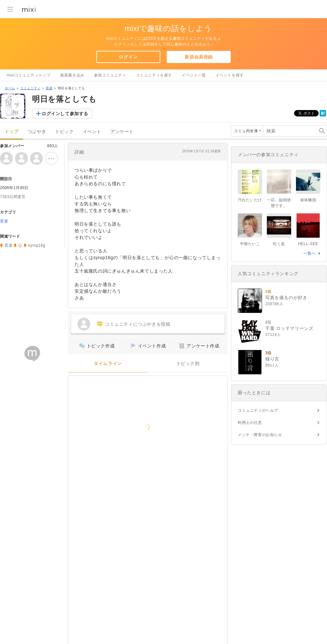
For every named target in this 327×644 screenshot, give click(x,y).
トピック (64, 132)
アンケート (122, 132)
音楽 (49, 88)
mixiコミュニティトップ (29, 75)
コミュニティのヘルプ (258, 410)
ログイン (128, 57)
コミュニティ (30, 88)
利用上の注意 (250, 423)
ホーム (10, 88)
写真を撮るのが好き (286, 298)
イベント (92, 132)
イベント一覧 (194, 75)
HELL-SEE (308, 244)
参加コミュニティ (110, 75)
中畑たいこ (250, 244)
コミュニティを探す (154, 75)
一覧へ (309, 253)
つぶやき (37, 132)
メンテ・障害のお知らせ (260, 435)
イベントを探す (230, 75)
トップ (12, 132)
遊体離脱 (308, 200)
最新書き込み (72, 75)
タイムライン (108, 364)
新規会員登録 (199, 57)
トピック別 (188, 364)
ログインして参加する (65, 114)
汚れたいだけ (250, 200)
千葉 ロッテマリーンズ (289, 328)
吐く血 (279, 244)
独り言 (272, 359)
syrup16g (37, 245)
